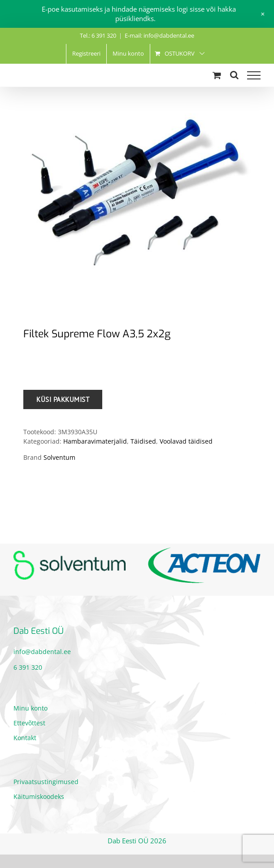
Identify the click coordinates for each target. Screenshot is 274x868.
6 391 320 (28, 667)
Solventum (59, 457)
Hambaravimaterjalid (95, 441)
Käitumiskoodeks (39, 796)
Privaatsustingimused (46, 782)
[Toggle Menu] (254, 75)
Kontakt (25, 738)
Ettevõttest (29, 723)
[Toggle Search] (234, 75)
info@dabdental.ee (42, 652)
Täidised (143, 441)
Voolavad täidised (186, 441)
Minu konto (30, 708)
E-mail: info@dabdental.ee (159, 35)
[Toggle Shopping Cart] (217, 75)
